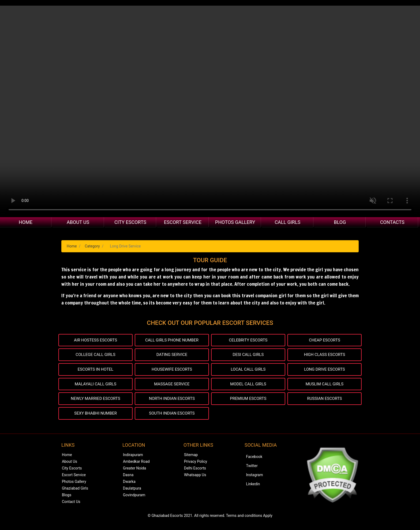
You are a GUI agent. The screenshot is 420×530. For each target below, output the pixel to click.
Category (92, 246)
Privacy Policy (196, 464)
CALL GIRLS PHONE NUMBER (172, 340)
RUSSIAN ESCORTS (325, 400)
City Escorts (130, 222)
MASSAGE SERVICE (172, 385)
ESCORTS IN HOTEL (95, 370)
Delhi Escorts (195, 470)
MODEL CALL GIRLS (248, 385)
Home (26, 222)
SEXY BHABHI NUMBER (95, 415)
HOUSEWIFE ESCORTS (172, 370)
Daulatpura (132, 490)
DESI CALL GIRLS (248, 355)
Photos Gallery (235, 222)
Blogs (67, 497)
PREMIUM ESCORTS (248, 400)
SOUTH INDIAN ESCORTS (172, 415)
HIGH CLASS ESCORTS (325, 355)
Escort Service (183, 222)
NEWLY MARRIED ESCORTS (95, 400)
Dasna (128, 477)
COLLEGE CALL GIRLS (95, 355)
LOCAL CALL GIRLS (248, 370)
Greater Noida (134, 470)
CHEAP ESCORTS (325, 340)
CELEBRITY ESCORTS (248, 340)
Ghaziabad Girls (75, 490)
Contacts (392, 222)
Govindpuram (134, 497)
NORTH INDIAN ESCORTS (172, 400)
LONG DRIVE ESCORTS (325, 370)
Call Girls (287, 222)
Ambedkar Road (136, 464)
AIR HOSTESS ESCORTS (95, 340)
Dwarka (129, 484)
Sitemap (191, 457)
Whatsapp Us (195, 477)
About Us (78, 222)
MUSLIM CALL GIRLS (324, 385)
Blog (340, 222)
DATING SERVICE (172, 355)
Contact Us (71, 504)
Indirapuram (133, 457)
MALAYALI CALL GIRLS (95, 385)
